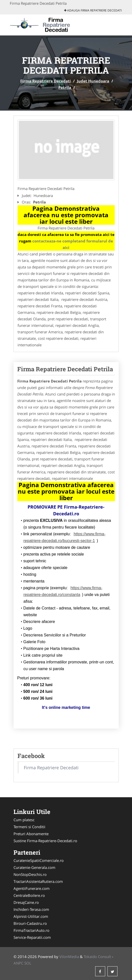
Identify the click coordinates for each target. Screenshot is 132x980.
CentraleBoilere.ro (29, 895)
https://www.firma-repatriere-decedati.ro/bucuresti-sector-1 (65, 537)
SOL (28, 963)
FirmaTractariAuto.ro (31, 930)
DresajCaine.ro (26, 902)
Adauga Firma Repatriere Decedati (93, 10)
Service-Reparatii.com (32, 937)
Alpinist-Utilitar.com (31, 916)
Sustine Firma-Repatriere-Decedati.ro (45, 841)
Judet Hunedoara (93, 81)
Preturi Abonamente (31, 834)
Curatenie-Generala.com (34, 867)
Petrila (65, 87)
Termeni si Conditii (29, 827)
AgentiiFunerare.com (32, 888)
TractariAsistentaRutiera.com (38, 881)
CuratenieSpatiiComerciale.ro (39, 860)
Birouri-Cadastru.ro (30, 923)
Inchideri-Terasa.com (31, 909)
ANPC (18, 963)
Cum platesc (24, 820)
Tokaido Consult (97, 957)
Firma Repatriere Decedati (46, 81)
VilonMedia (69, 957)
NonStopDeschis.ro (30, 874)
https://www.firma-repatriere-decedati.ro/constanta (63, 591)
